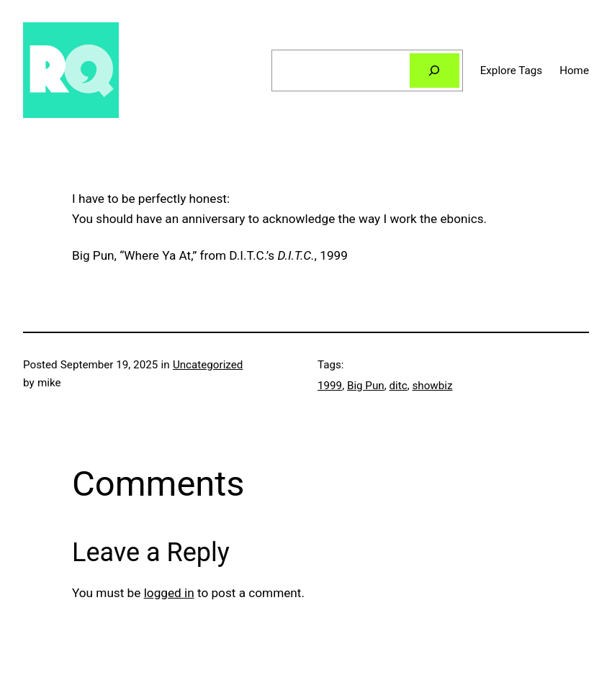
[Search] (435, 71)
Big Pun (366, 386)
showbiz (432, 386)
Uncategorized (208, 365)
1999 (330, 386)
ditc (398, 386)
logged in (169, 593)
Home (574, 71)
